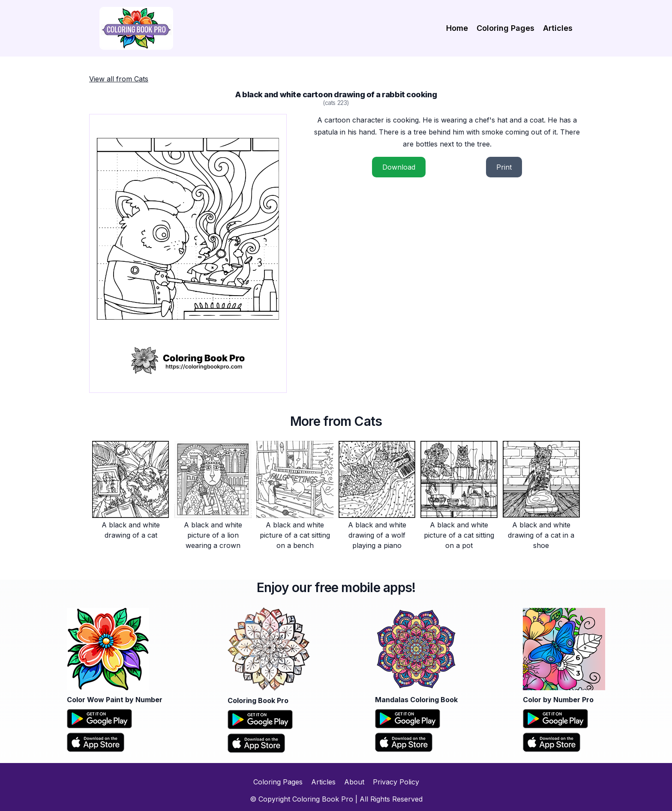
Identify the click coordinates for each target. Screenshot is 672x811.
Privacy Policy (396, 782)
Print (504, 167)
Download (399, 167)
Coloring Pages (505, 28)
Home (457, 28)
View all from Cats (119, 79)
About (354, 782)
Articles (558, 28)
